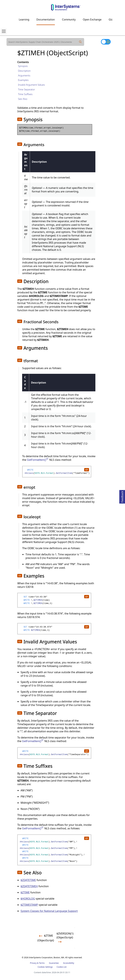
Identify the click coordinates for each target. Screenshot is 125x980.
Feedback (122, 496)
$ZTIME (25, 892)
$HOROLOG (28, 899)
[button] (20, 119)
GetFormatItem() (38, 460)
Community (69, 20)
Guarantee (54, 963)
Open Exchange (92, 20)
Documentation (46, 20)
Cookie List (62, 967)
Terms (42, 963)
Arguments (24, 75)
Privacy (33, 963)
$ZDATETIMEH (29, 886)
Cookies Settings (45, 967)
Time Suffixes (25, 94)
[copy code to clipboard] (86, 470)
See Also (23, 99)
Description (24, 71)
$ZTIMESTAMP (29, 905)
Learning (24, 20)
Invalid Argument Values (31, 85)
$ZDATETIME (28, 880)
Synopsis (23, 66)
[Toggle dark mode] (106, 42)
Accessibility (69, 963)
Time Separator (26, 89)
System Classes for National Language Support (49, 911)
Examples (23, 80)
